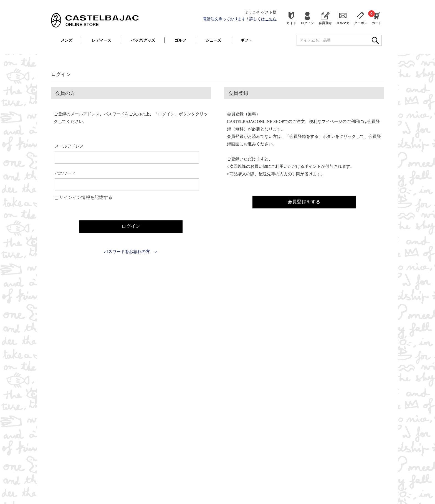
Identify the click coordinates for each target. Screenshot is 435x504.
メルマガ (343, 23)
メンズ (67, 40)
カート (377, 17)
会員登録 (325, 23)
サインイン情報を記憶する (86, 197)
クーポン (361, 23)
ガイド (291, 23)
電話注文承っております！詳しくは (240, 19)
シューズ (213, 40)
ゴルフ (180, 40)
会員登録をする (304, 201)
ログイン (307, 23)
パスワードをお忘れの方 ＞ (131, 251)
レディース (102, 40)
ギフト (246, 40)
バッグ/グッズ (143, 40)
